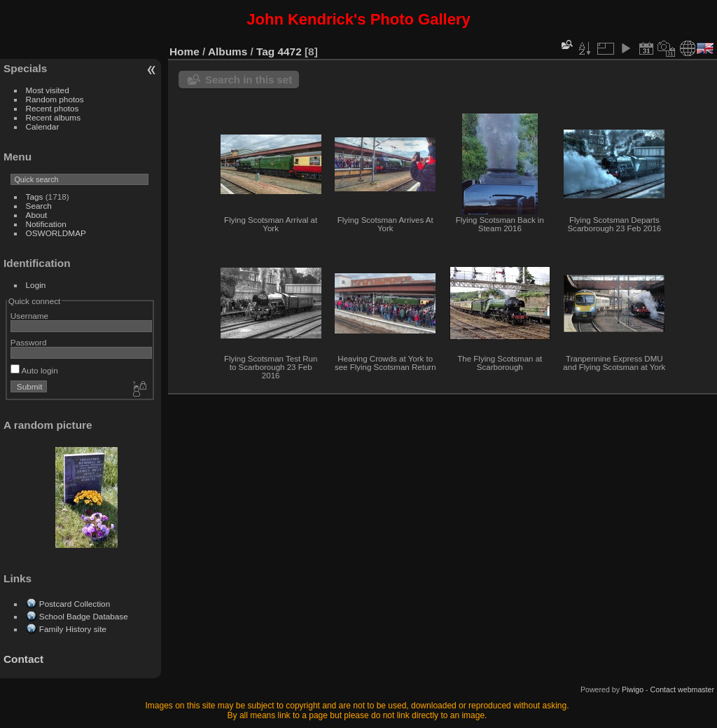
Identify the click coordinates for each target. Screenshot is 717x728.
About (37, 215)
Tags (35, 197)
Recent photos (53, 108)
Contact (23, 659)
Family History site (73, 629)
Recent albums (53, 117)
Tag (265, 51)
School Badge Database (84, 616)
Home (185, 51)
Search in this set (249, 80)
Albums (228, 51)
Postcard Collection (75, 604)
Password (29, 342)
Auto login (34, 370)
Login (36, 285)
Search (39, 206)
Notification (46, 224)
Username (29, 316)
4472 (290, 51)
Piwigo (633, 689)
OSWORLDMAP (56, 233)
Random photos (55, 99)
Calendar (43, 126)
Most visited (48, 90)
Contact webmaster (682, 689)
